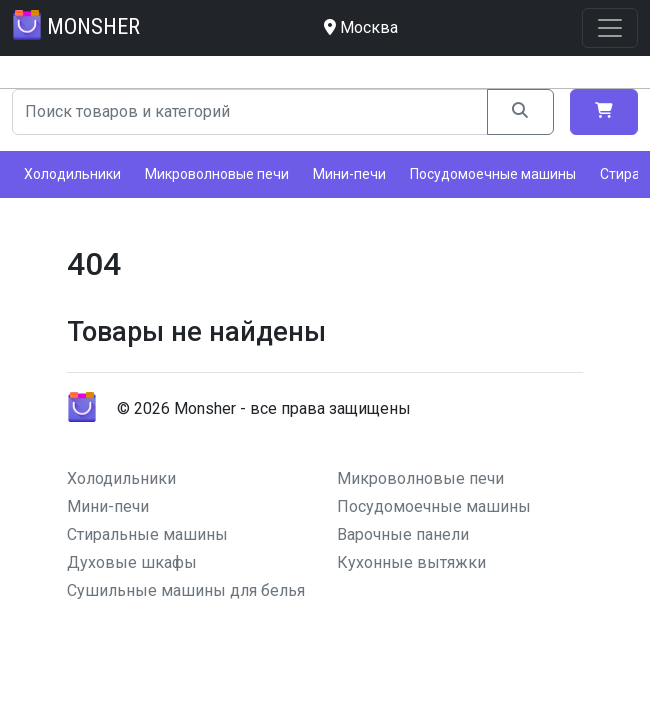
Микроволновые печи (217, 174)
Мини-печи (349, 174)
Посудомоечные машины (493, 174)
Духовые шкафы (132, 562)
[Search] (250, 112)
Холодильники (72, 174)
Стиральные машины (147, 534)
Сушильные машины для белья (186, 590)
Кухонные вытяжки (411, 562)
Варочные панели (403, 534)
